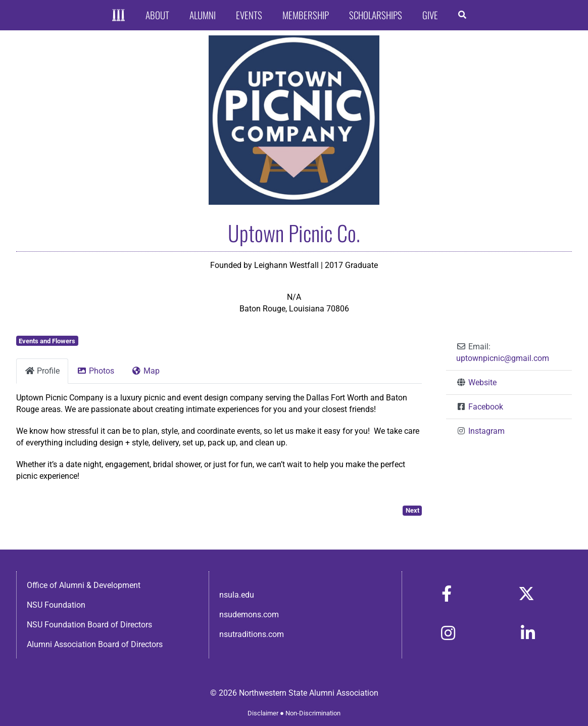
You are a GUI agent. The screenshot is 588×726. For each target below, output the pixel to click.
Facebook (486, 407)
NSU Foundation (56, 605)
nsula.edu (237, 595)
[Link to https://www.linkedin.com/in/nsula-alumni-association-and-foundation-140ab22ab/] (528, 633)
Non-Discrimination (313, 713)
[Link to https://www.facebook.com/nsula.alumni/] (447, 594)
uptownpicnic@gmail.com (503, 358)
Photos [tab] (95, 371)
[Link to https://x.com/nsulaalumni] (526, 594)
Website (482, 382)
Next (412, 510)
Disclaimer (263, 713)
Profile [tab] (42, 371)
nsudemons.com (249, 615)
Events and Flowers (47, 341)
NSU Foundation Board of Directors (89, 625)
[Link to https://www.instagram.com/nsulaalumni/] (448, 633)
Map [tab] (145, 371)
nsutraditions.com (252, 634)
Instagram (486, 431)
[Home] (118, 15)
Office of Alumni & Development (84, 585)
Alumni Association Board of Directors (95, 644)
